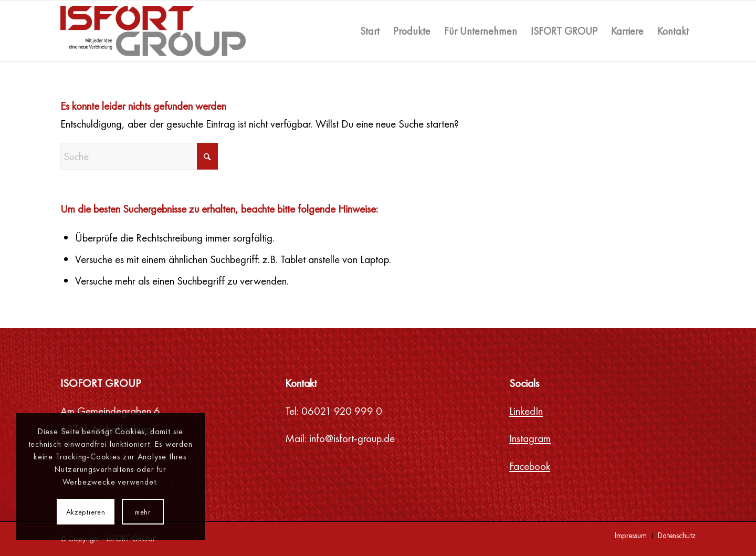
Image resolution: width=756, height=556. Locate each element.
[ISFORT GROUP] (153, 31)
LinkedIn (526, 411)
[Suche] (139, 156)
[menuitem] (370, 31)
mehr (143, 512)
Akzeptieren (86, 512)
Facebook (530, 466)
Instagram (530, 438)
